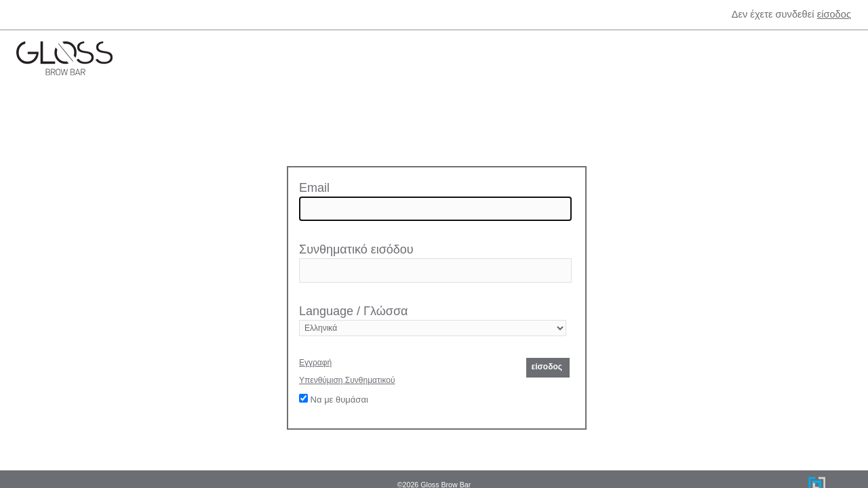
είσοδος (834, 14)
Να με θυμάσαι (334, 400)
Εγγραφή (315, 363)
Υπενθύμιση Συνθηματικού (347, 380)
